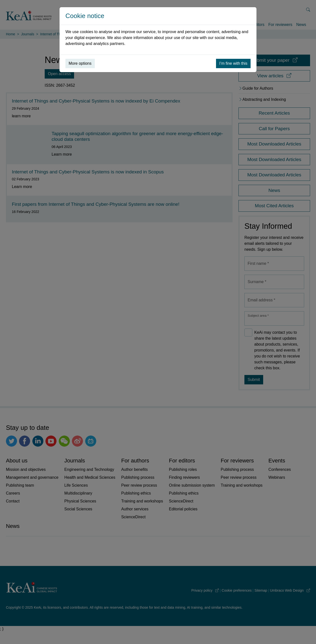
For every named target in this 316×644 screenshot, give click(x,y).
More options (80, 63)
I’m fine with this (233, 63)
